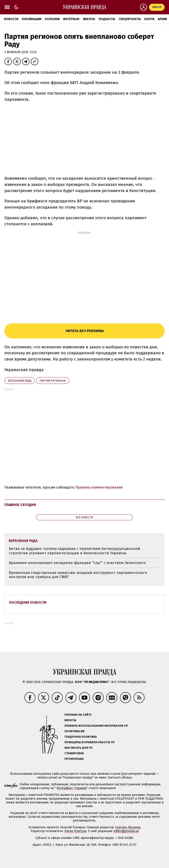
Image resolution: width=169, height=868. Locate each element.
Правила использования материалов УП (96, 726)
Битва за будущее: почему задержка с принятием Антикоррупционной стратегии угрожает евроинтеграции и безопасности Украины (74, 551)
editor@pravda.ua (126, 831)
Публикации (32, 19)
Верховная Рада (20, 381)
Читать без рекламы (84, 331)
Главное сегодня (20, 505)
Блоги (149, 19)
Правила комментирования (99, 487)
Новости (11, 19)
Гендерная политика (81, 737)
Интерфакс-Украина (72, 788)
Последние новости (28, 602)
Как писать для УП (78, 748)
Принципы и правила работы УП (89, 742)
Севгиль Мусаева (128, 827)
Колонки (52, 19)
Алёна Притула (75, 831)
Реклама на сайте (78, 715)
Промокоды (74, 759)
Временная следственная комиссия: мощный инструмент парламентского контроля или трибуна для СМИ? (78, 575)
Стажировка (74, 753)
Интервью (71, 19)
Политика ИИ (74, 731)
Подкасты (107, 19)
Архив (162, 19)
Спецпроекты (130, 19)
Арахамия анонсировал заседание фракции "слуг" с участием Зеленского (77, 563)
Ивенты (89, 19)
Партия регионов (53, 381)
